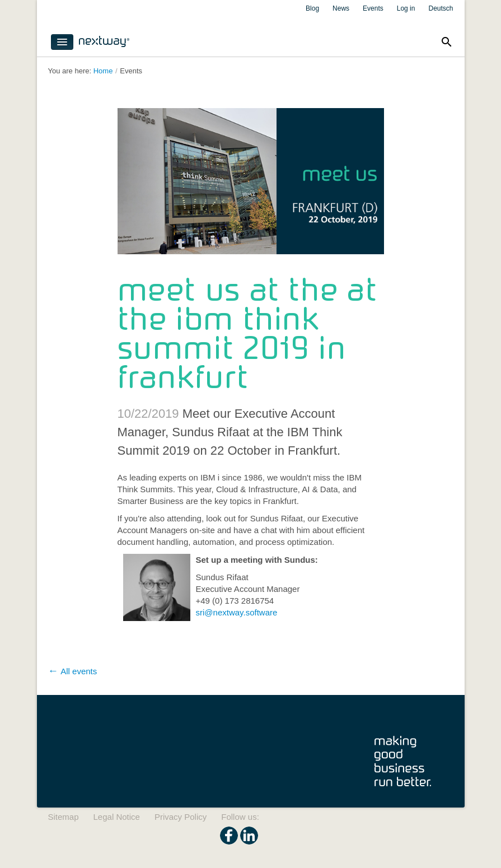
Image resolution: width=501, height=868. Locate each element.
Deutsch (441, 8)
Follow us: (240, 817)
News (341, 8)
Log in (406, 8)
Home (103, 71)
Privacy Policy (181, 817)
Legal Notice (117, 817)
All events (79, 671)
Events (373, 8)
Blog (312, 8)
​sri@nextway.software (237, 612)
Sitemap (64, 817)
